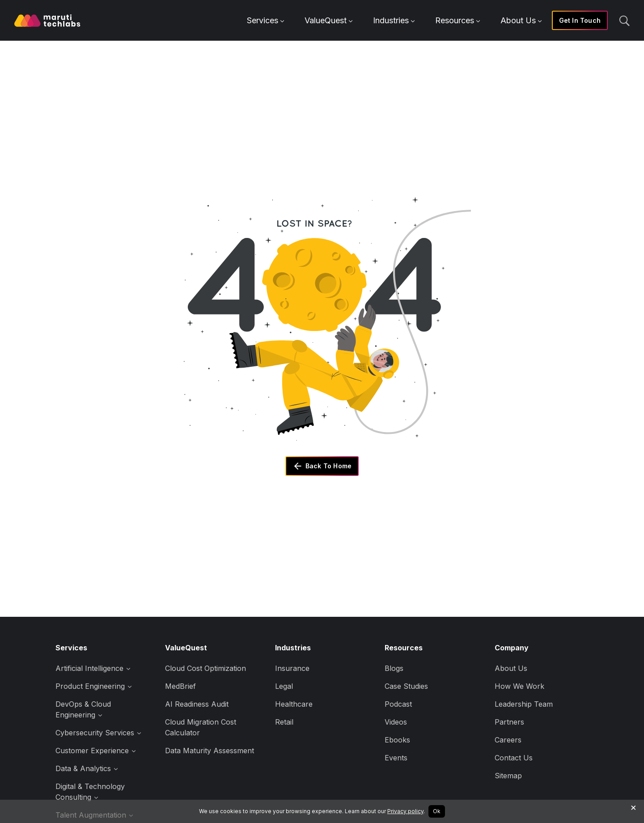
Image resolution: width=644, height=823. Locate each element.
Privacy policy (405, 811)
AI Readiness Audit (197, 704)
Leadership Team (524, 704)
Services (265, 20)
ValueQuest (328, 20)
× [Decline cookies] (633, 807)
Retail (284, 722)
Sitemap (508, 776)
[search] (624, 20)
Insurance (292, 668)
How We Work (519, 686)
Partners (509, 722)
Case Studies (406, 686)
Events (396, 758)
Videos (396, 722)
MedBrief (180, 686)
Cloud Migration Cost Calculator (201, 727)
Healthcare (294, 704)
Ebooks (397, 740)
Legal (284, 686)
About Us (521, 20)
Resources (458, 20)
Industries (394, 20)
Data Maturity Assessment (210, 751)
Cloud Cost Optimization (205, 668)
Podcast (398, 704)
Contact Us (514, 758)
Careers (508, 740)
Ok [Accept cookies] (437, 811)
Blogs (394, 668)
